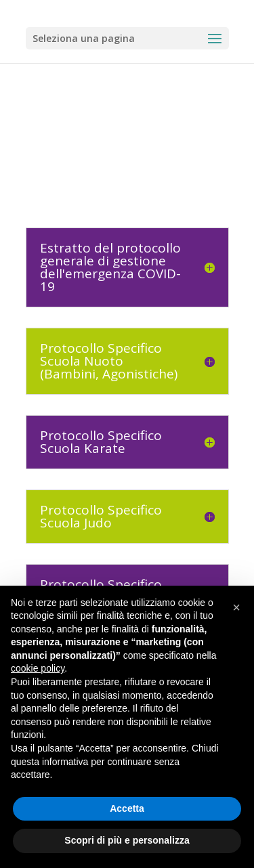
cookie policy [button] (38, 668)
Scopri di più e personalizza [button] (127, 840)
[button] (236, 607)
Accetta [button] (127, 808)
